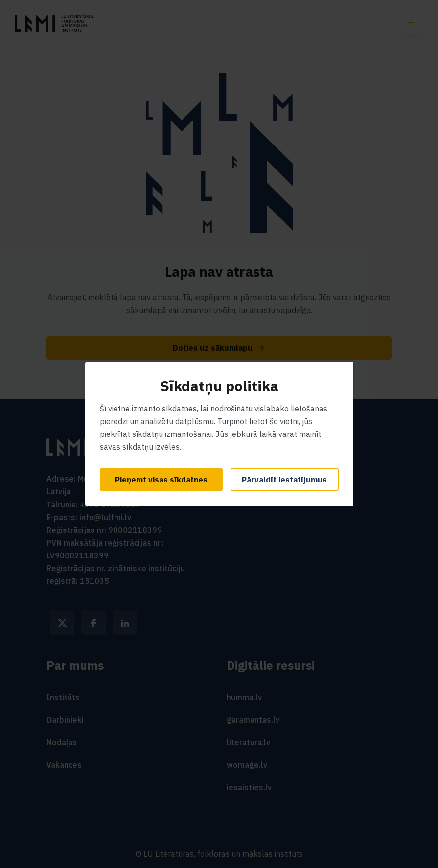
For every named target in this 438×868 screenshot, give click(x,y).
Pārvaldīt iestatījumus (284, 480)
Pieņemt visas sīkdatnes (161, 480)
